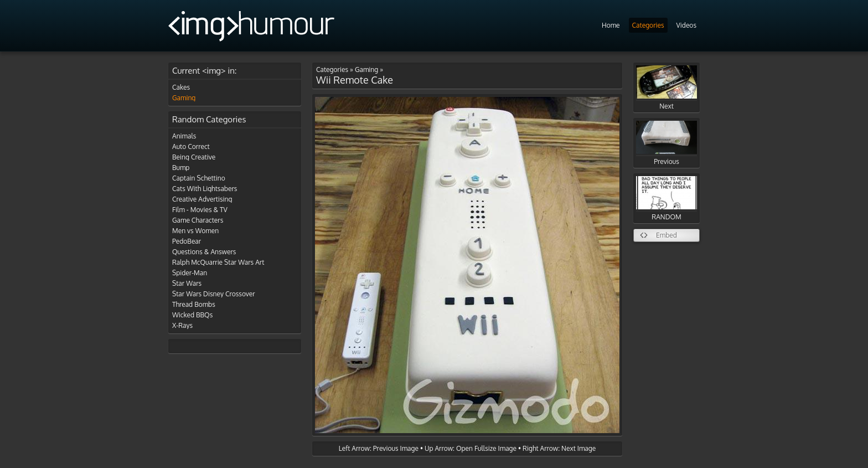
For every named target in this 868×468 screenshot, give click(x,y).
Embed (666, 235)
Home (611, 25)
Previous (666, 143)
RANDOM (666, 199)
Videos (686, 25)
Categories (648, 25)
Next (666, 88)
